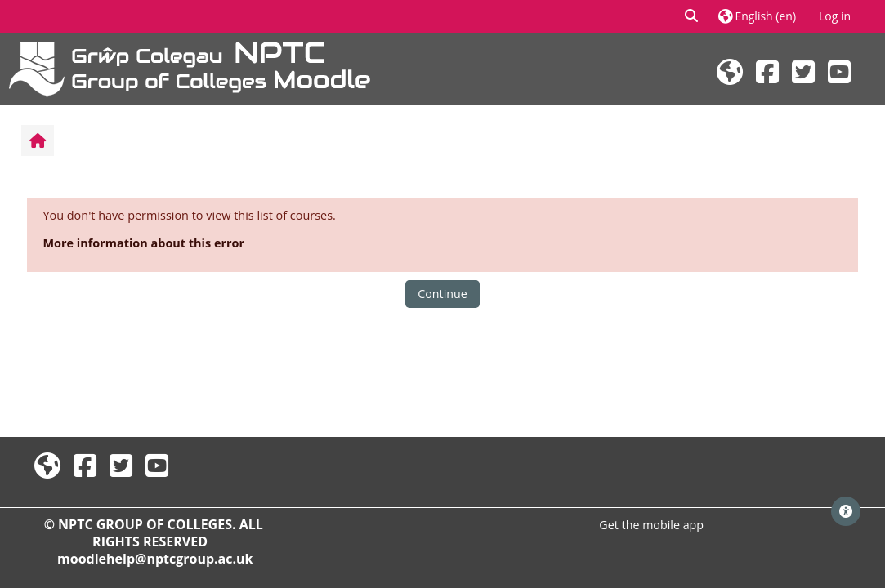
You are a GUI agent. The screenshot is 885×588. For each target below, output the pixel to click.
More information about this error (143, 243)
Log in (835, 16)
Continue (442, 294)
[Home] (190, 67)
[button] (692, 16)
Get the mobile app (651, 525)
